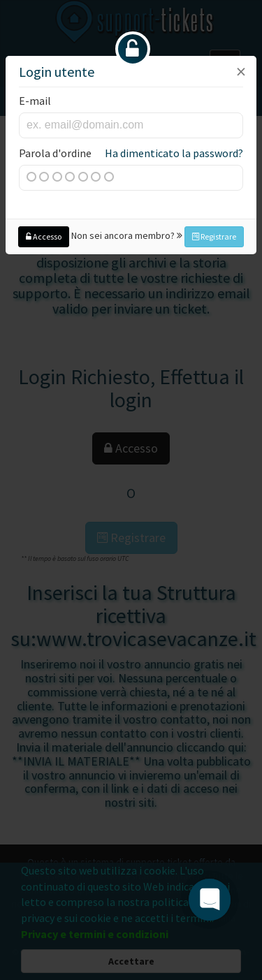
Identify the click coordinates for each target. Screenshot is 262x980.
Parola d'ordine (131, 153)
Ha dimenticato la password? (174, 153)
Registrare (214, 236)
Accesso (44, 236)
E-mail (35, 101)
